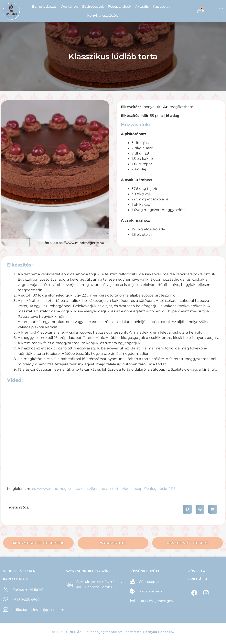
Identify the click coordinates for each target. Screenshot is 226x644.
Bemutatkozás (44, 6)
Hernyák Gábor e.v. (159, 632)
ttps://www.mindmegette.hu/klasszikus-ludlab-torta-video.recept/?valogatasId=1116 (102, 489)
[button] (187, 509)
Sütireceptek (93, 6)
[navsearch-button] (221, 11)
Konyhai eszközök (102, 15)
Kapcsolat (161, 6)
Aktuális (142, 6)
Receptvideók (119, 6)
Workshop (69, 6)
